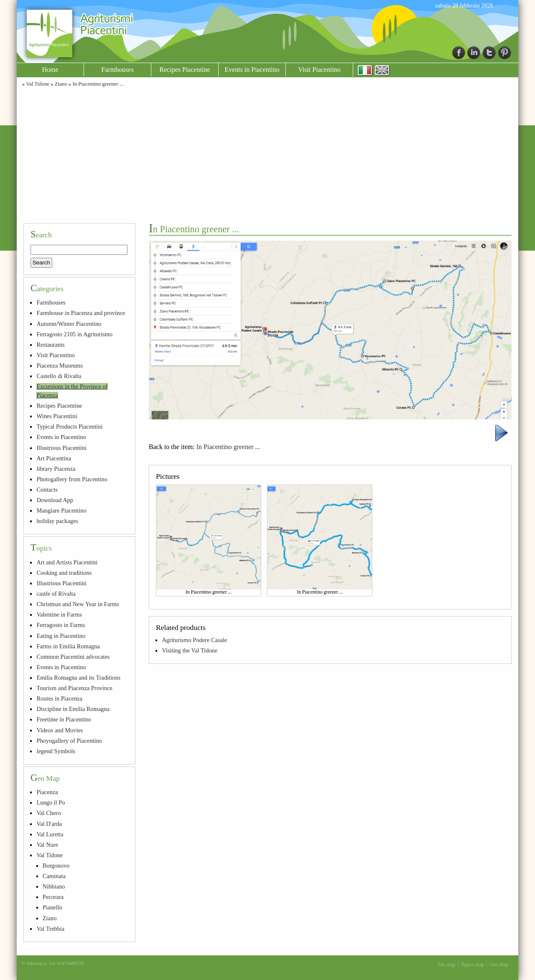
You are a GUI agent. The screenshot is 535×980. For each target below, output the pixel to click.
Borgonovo (56, 866)
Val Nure (47, 845)
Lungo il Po (51, 802)
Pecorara (53, 897)
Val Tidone (38, 84)
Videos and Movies (60, 730)
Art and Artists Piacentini (67, 562)
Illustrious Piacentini (61, 448)
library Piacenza (56, 469)
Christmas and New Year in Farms (78, 604)
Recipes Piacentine (185, 70)
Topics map (473, 965)
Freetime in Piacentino (64, 719)
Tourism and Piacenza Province (74, 688)
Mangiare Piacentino (61, 510)
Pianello (52, 907)
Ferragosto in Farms (61, 625)
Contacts (47, 490)
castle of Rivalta (56, 594)
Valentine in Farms (59, 614)
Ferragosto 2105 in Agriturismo (74, 334)
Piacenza (47, 792)
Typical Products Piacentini (69, 427)
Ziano (61, 84)
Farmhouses (117, 70)
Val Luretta (50, 834)
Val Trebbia (50, 929)
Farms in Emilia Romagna (68, 646)
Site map (446, 965)
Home (50, 70)
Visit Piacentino (319, 70)
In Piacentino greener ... (98, 84)
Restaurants (50, 345)
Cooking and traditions (64, 573)
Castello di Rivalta (59, 376)
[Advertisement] (267, 154)
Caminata (54, 876)
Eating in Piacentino (61, 636)
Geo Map (499, 965)
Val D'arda (49, 824)
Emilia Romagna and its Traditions (78, 678)
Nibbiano (54, 886)
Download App (55, 500)
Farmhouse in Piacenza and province (81, 313)
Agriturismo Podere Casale (194, 640)
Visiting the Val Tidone (190, 650)
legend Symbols (56, 751)
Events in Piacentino (252, 70)
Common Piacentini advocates (73, 657)
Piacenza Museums (60, 366)
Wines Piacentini (57, 416)
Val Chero (48, 813)
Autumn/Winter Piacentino (69, 324)
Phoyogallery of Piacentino (69, 741)
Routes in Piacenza (59, 698)
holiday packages (57, 521)
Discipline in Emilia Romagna (73, 709)
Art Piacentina (54, 458)
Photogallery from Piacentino (72, 479)
